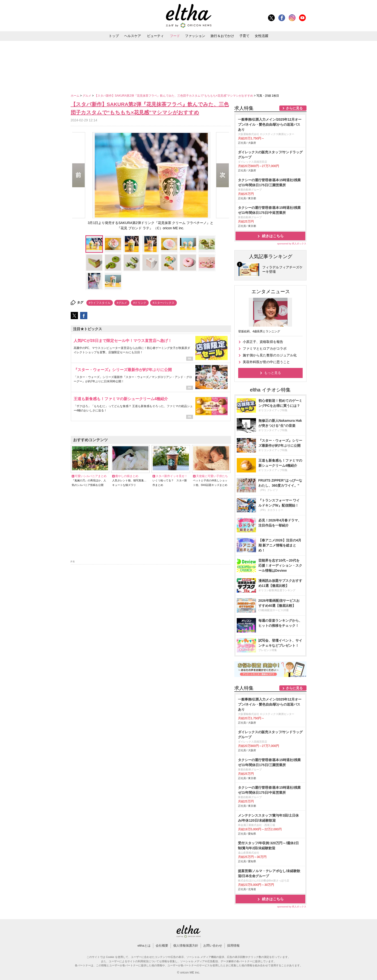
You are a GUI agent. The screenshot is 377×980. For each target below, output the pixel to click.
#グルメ (122, 303)
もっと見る (273, 373)
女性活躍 (262, 36)
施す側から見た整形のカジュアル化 (270, 355)
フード (175, 36)
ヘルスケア (133, 36)
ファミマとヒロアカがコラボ (265, 348)
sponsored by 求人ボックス (292, 244)
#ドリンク (140, 303)
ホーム (75, 96)
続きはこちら (273, 236)
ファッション (195, 36)
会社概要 (162, 946)
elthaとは (144, 946)
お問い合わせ (213, 946)
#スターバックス (163, 303)
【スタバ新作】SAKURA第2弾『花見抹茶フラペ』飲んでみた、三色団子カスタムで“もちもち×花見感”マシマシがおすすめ (174, 96)
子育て (244, 36)
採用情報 (233, 946)
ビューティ (155, 36)
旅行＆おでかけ (222, 36)
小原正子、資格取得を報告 (263, 342)
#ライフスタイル (100, 303)
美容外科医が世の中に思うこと (266, 362)
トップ (114, 36)
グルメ (87, 96)
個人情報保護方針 (186, 946)
